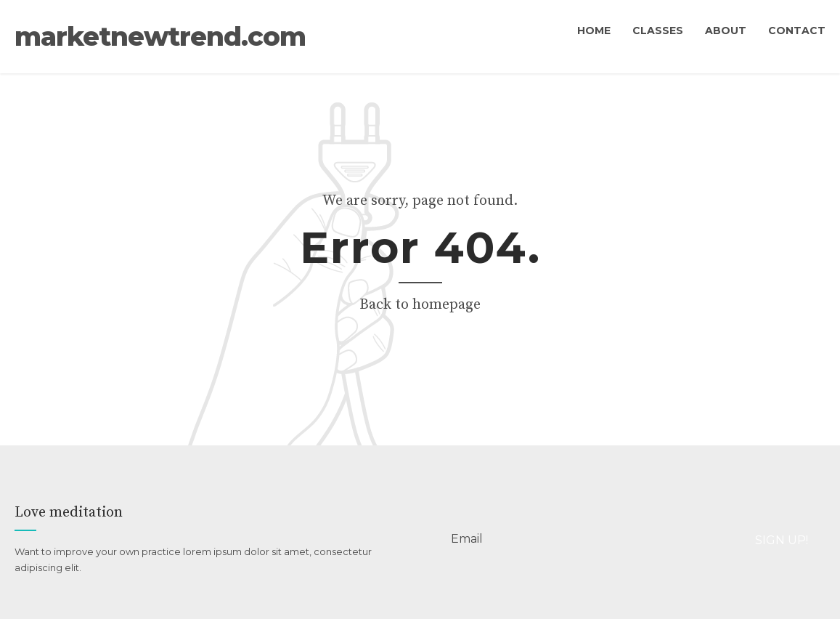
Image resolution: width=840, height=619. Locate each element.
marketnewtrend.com (420, 46)
